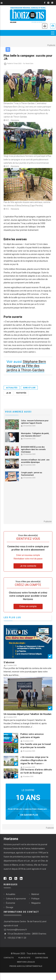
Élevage (10, 907)
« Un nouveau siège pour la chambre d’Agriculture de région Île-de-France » (34, 760)
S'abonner (9, 662)
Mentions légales (26, 962)
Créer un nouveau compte (28, 555)
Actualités (12, 388)
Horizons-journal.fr (12, 844)
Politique (35, 899)
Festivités (21, 393)
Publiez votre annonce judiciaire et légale (32, 736)
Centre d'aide (42, 958)
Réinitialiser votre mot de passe (28, 559)
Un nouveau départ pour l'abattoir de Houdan (27, 714)
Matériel (35, 894)
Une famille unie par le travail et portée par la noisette (36, 746)
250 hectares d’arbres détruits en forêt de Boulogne (36, 771)
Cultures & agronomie (16, 899)
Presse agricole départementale (26, 966)
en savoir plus (29, 815)
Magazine (36, 903)
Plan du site (24, 958)
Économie (11, 903)
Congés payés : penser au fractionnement (32, 474)
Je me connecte (53, 26)
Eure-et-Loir (29, 388)
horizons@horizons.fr (15, 930)
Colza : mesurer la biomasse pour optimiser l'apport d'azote (35, 422)
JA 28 (8, 393)
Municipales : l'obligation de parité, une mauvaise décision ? (35, 435)
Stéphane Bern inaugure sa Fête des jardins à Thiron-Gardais (26, 366)
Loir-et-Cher (39, 861)
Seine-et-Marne (11, 865)
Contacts (9, 958)
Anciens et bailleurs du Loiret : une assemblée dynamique (35, 461)
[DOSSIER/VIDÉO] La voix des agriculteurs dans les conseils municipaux (33, 449)
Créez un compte (28, 606)
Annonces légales (45, 26)
